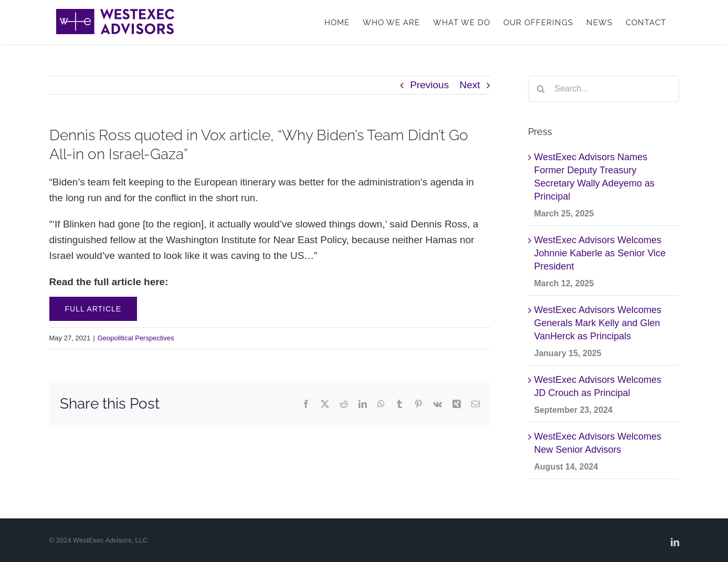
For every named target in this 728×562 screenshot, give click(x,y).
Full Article (93, 309)
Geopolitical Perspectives (136, 338)
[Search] (541, 89)
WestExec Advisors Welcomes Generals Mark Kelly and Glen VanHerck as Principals (598, 323)
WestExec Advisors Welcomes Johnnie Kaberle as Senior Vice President (600, 253)
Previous (429, 85)
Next (469, 85)
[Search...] (604, 89)
